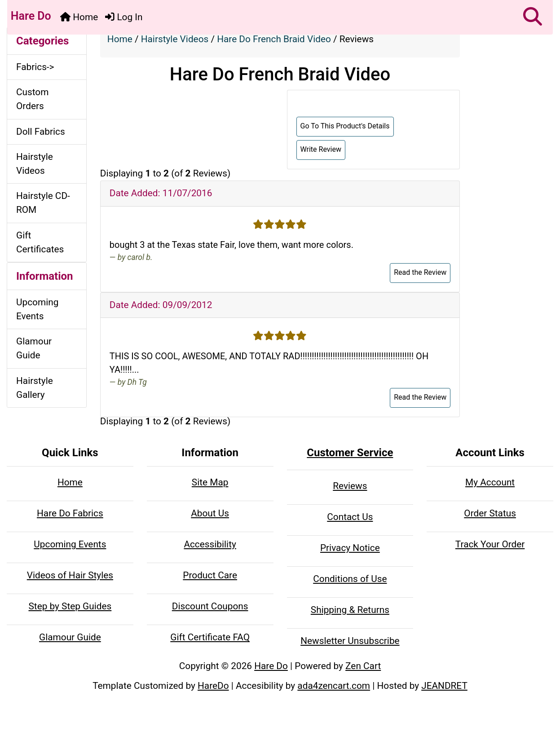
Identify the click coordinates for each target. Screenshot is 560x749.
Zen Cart (363, 666)
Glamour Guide (34, 348)
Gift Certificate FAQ (210, 637)
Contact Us (350, 517)
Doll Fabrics (41, 132)
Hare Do (271, 666)
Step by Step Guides (70, 606)
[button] (533, 17)
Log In (124, 17)
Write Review (321, 149)
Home (79, 17)
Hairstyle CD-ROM (43, 203)
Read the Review (420, 272)
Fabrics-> (35, 67)
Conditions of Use (350, 579)
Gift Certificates (40, 242)
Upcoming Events (37, 309)
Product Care (210, 575)
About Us (210, 513)
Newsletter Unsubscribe (350, 641)
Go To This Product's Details (345, 126)
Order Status (490, 513)
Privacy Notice (350, 548)
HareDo (213, 686)
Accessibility (210, 544)
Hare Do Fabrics (70, 513)
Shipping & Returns (350, 610)
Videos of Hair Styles (70, 575)
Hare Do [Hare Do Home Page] (30, 16)
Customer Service (350, 453)
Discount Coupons (210, 606)
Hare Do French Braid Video (274, 39)
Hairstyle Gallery (35, 388)
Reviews (350, 486)
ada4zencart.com (334, 686)
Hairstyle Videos (175, 39)
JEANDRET (444, 686)
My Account (490, 482)
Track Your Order (490, 544)
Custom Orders (32, 99)
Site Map (210, 482)
